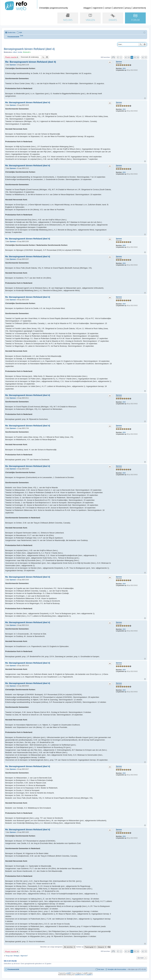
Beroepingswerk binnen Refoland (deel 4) (29, 49)
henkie (20, 52)
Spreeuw (119, 62)
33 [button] (129, 57)
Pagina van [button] (113, 57)
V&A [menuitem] (20, 32)
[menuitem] (22, 36)
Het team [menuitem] (101, 969)
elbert (15, 52)
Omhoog (145, 98)
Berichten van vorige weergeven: (58, 947)
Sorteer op (86, 947)
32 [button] (126, 57)
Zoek (141, 44)
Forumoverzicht (13, 969)
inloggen (87, 8)
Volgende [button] (146, 57)
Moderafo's (27, 52)
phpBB (68, 973)
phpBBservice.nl (80, 975)
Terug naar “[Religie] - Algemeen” (17, 956)
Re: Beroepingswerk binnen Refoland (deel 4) (31, 62)
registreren (98, 8)
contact (108, 8)
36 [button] (138, 57)
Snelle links (12, 32)
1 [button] (121, 57)
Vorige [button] (118, 57)
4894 (124, 69)
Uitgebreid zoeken (145, 44)
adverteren (118, 8)
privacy (128, 8)
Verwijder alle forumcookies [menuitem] (117, 969)
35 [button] (135, 57)
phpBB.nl (90, 975)
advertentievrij (139, 8)
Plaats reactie (11, 57)
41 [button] (143, 57)
